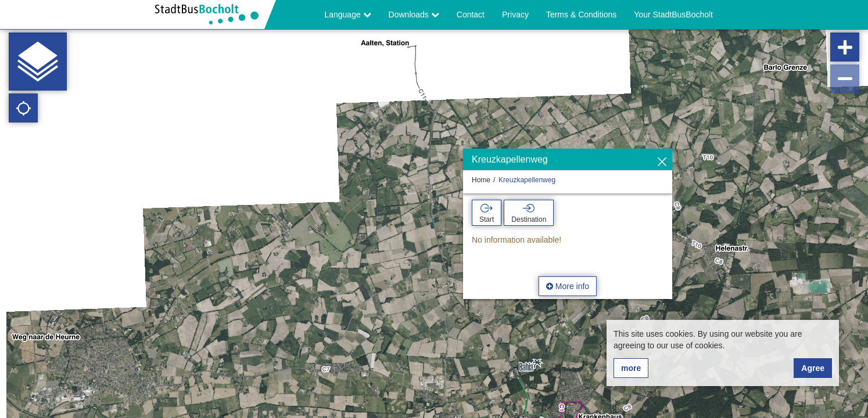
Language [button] (347, 15)
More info (568, 286)
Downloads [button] (414, 15)
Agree (813, 368)
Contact (471, 15)
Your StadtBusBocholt (673, 15)
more (631, 368)
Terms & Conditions (581, 15)
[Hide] (662, 162)
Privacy (515, 15)
